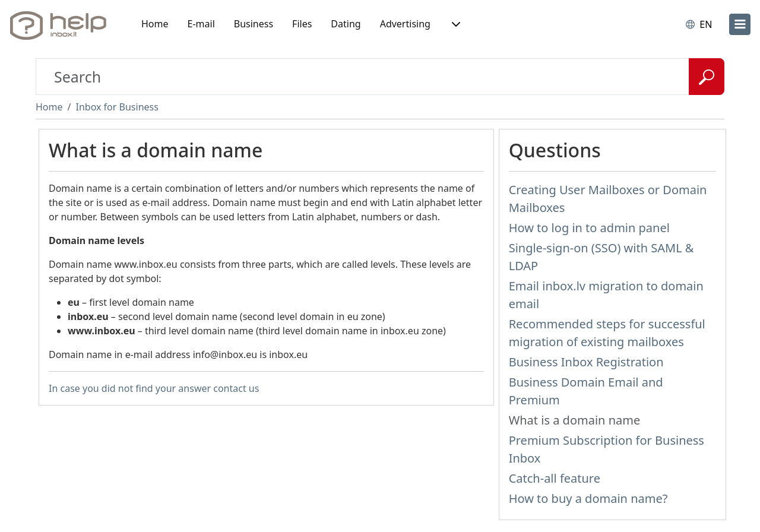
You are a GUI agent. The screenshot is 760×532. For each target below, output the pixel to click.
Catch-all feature (555, 478)
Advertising (405, 24)
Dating (346, 24)
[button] (455, 24)
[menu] (740, 24)
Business (254, 24)
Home (155, 24)
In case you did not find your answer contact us (154, 388)
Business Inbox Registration (586, 362)
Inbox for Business (117, 107)
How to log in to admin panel (589, 228)
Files (302, 24)
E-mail (201, 24)
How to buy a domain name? (588, 498)
